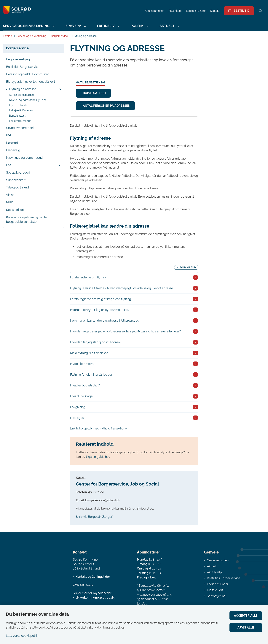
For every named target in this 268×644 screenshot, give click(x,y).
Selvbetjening (216, 596)
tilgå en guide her (98, 457)
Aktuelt (167, 26)
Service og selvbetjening (26, 26)
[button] (59, 89)
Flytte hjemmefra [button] (82, 364)
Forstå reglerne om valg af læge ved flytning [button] (101, 299)
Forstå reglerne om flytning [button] (89, 277)
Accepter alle (246, 616)
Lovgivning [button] (78, 407)
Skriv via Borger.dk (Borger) (95, 517)
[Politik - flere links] (147, 26)
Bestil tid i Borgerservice (224, 578)
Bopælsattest (95, 93)
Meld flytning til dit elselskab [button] (89, 353)
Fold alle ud (188, 267)
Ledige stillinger (196, 11)
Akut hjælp (214, 572)
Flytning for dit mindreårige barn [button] (92, 375)
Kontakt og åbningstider (93, 577)
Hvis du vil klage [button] (81, 396)
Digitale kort (215, 590)
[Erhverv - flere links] (84, 26)
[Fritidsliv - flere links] (118, 26)
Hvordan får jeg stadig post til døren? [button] (96, 342)
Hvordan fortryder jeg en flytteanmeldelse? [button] (100, 310)
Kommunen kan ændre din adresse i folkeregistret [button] (104, 321)
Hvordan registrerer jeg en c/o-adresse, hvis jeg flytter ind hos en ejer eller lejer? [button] (126, 331)
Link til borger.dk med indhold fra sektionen (99, 428)
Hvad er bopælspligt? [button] (85, 385)
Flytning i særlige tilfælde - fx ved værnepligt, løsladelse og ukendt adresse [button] (122, 288)
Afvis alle (246, 628)
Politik (137, 26)
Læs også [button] (77, 418)
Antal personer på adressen (107, 106)
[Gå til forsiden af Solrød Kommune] (15, 11)
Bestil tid (239, 11)
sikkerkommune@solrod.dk (95, 598)
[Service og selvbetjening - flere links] (53, 26)
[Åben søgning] (261, 11)
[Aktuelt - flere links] (178, 26)
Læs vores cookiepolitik (22, 636)
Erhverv (73, 26)
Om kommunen (218, 560)
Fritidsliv (106, 26)
